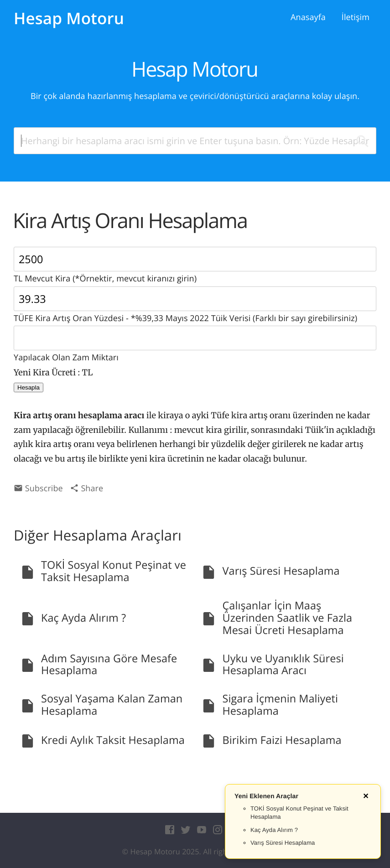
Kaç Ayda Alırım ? (274, 830)
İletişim (356, 17)
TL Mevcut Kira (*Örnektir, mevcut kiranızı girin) (195, 265)
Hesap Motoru (69, 18)
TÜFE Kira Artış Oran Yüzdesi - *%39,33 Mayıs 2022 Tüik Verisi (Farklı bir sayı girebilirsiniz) (195, 305)
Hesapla (29, 387)
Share (87, 489)
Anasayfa (308, 17)
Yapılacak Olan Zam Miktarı (195, 344)
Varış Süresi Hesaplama (283, 843)
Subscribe (38, 489)
